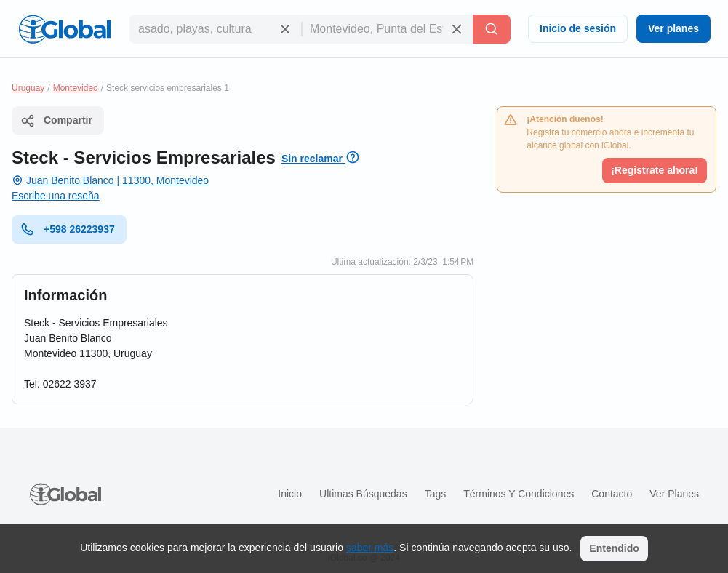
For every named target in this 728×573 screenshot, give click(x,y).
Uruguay (28, 88)
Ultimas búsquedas (363, 494)
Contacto (612, 494)
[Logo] (65, 29)
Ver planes (673, 28)
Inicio (290, 494)
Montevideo (76, 88)
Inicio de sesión (578, 28)
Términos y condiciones (519, 494)
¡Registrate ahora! (655, 170)
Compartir (56, 121)
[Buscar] (492, 29)
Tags (436, 494)
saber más (370, 548)
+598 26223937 (68, 229)
